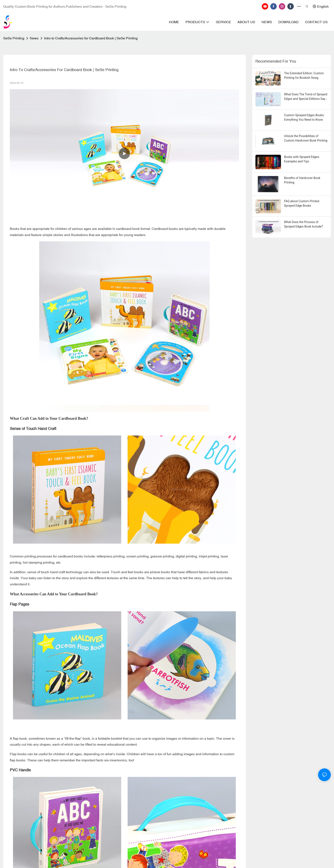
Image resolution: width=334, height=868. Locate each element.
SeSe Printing (14, 38)
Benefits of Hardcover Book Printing (302, 180)
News (34, 38)
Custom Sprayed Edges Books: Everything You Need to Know (304, 117)
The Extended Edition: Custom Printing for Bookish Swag (304, 75)
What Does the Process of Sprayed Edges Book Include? (304, 224)
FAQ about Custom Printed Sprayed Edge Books (302, 203)
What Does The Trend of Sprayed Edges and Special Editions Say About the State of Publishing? (306, 97)
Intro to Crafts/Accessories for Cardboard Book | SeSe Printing (91, 38)
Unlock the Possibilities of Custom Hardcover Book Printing (306, 138)
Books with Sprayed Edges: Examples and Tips (302, 159)
